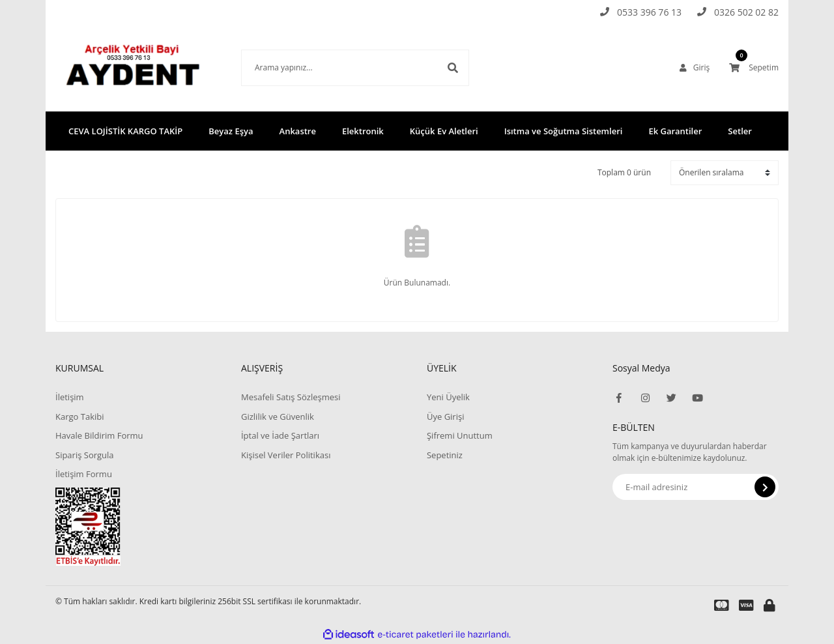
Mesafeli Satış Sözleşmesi (291, 397)
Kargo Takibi (79, 417)
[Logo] (138, 67)
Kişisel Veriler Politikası (286, 455)
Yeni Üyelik (448, 397)
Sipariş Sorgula (85, 455)
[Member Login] (695, 68)
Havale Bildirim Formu (99, 435)
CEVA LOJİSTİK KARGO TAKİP (125, 131)
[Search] (355, 68)
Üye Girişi (445, 417)
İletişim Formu (84, 474)
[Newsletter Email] (696, 487)
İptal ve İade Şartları (280, 435)
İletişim (70, 397)
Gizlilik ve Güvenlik (278, 417)
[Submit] (765, 487)
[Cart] (754, 68)
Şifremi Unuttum (460, 435)
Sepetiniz (445, 455)
